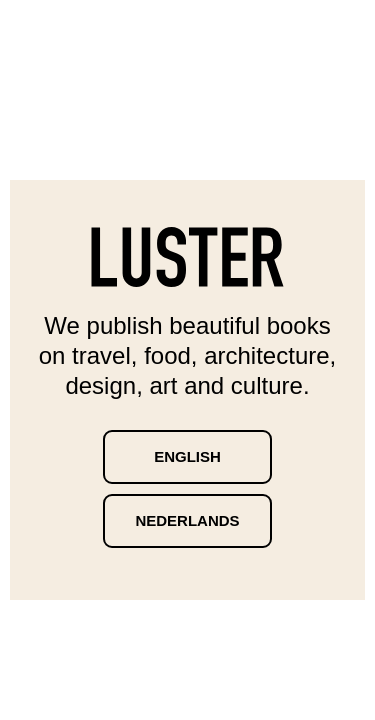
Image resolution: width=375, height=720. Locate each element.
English (187, 456)
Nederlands (187, 520)
